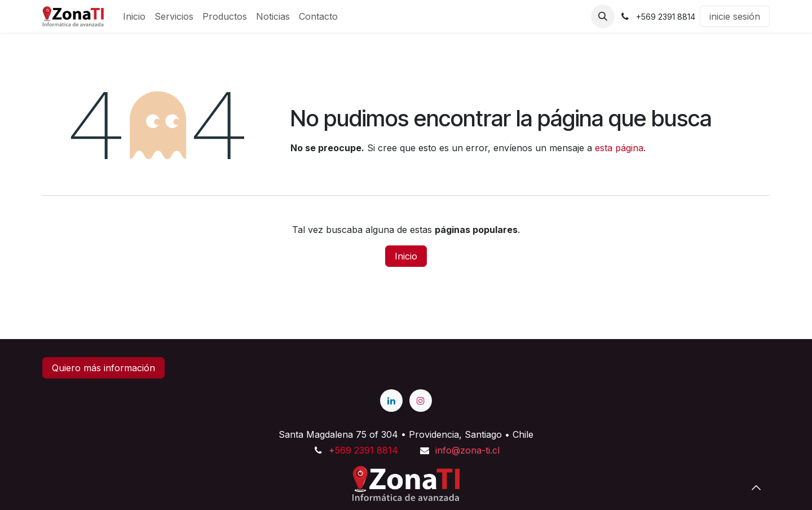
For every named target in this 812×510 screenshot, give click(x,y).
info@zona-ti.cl (467, 450)
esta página (619, 148)
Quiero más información (103, 368)
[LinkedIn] (391, 401)
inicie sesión (735, 16)
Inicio (406, 256)
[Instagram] (421, 401)
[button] (603, 16)
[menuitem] (134, 16)
